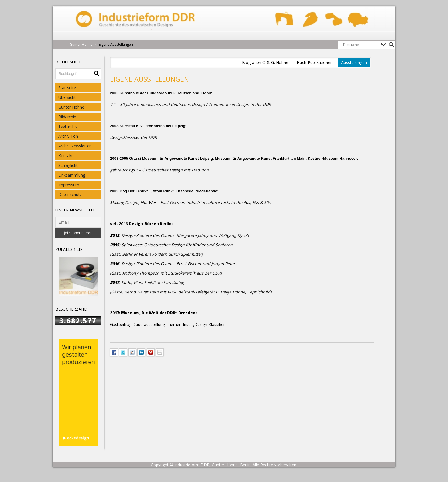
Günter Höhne (71, 107)
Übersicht (67, 97)
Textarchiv (68, 126)
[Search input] (360, 45)
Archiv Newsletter (75, 146)
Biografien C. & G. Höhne (265, 62)
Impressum (69, 185)
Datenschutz (70, 194)
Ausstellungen (354, 62)
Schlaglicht (68, 165)
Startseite (67, 88)
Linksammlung (72, 175)
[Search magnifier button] (391, 45)
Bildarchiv (67, 117)
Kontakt (66, 156)
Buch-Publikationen (315, 62)
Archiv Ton (68, 136)
